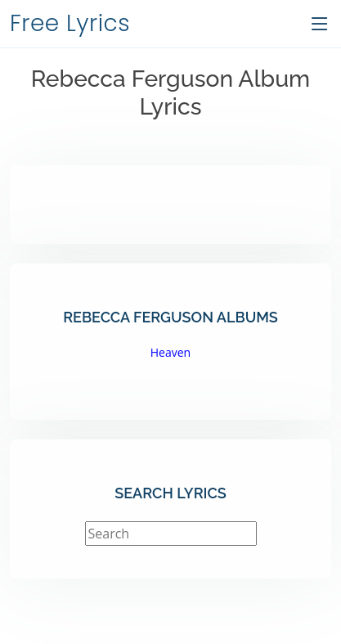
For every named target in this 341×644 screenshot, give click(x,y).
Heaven (170, 352)
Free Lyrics (70, 23)
